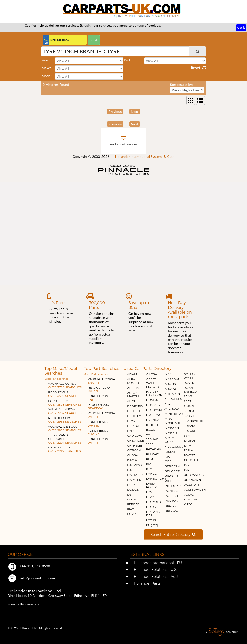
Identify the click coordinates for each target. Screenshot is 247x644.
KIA (149, 464)
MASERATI (172, 379)
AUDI (131, 401)
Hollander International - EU (157, 563)
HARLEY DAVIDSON (154, 393)
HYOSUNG (154, 415)
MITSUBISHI (174, 423)
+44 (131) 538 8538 (29, 566)
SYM (187, 436)
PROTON (171, 501)
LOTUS (151, 520)
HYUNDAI (153, 420)
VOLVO (189, 494)
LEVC (150, 497)
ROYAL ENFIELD (190, 390)
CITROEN (134, 450)
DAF (130, 470)
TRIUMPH (191, 460)
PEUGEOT (172, 471)
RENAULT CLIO (65, 420)
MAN (168, 374)
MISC (169, 418)
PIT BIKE (171, 481)
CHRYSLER (135, 445)
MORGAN (172, 428)
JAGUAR (152, 439)
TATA (187, 445)
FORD (132, 514)
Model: (47, 76)
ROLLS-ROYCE (189, 376)
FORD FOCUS (65, 394)
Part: (128, 60)
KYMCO (152, 474)
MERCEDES (173, 399)
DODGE (133, 490)
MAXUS (170, 384)
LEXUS (151, 507)
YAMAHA (190, 499)
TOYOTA (190, 455)
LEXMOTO (154, 502)
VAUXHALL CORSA (65, 385)
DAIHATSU (135, 475)
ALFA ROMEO (133, 381)
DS (129, 494)
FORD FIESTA (65, 403)
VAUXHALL (192, 485)
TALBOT (190, 440)
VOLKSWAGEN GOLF (65, 428)
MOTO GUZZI (169, 440)
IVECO (151, 434)
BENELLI (134, 411)
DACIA (132, 460)
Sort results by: (181, 85)
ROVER (189, 383)
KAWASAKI (154, 449)
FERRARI (134, 504)
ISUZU (151, 429)
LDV (149, 492)
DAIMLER (134, 480)
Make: (46, 68)
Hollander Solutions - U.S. (155, 570)
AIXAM (132, 374)
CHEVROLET (136, 440)
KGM (150, 459)
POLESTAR (173, 486)
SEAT (187, 401)
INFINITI (152, 425)
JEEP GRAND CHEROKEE (65, 439)
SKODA (189, 411)
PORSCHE (172, 496)
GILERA (152, 374)
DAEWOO (135, 465)
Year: (45, 60)
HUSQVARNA (156, 410)
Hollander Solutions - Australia (159, 577)
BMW (131, 421)
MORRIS (171, 433)
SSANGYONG (193, 421)
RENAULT (172, 510)
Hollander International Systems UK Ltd (145, 156)
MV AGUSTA (174, 447)
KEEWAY (153, 454)
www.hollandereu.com (25, 604)
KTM (149, 469)
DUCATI (133, 499)
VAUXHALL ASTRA (65, 411)
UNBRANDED (194, 475)
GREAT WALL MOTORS (153, 383)
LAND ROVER (151, 485)
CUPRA (133, 455)
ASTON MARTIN (133, 394)
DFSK (131, 485)
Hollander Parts (147, 583)
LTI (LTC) (152, 525)
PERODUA (172, 466)
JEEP (150, 444)
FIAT (130, 509)
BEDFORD (135, 406)
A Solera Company (221, 632)
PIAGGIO (171, 476)
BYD (130, 431)
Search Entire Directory (173, 535)
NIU (168, 456)
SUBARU (190, 426)
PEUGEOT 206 (98, 407)
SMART (189, 416)
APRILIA (133, 388)
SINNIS (189, 406)
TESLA (188, 450)
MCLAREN (172, 394)
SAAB (188, 396)
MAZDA (170, 389)
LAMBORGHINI (157, 479)
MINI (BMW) (174, 414)
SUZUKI (189, 431)
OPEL (169, 461)
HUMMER (153, 405)
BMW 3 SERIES (64, 449)
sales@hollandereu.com (31, 578)
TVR (187, 465)
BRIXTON (134, 426)
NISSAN (171, 452)
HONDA (152, 400)
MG (167, 404)
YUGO (188, 504)
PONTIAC (172, 491)
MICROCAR (173, 409)
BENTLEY (134, 416)
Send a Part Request (123, 144)
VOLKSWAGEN (195, 490)
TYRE (187, 470)
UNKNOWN (192, 480)
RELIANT (171, 506)
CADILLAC (135, 436)
